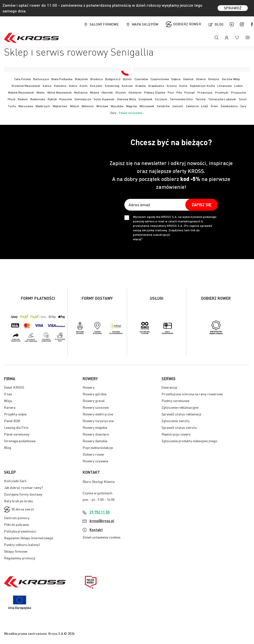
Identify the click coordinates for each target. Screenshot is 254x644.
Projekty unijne (15, 414)
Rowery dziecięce (96, 434)
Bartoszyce (41, 79)
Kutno (183, 86)
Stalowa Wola (126, 99)
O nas (8, 394)
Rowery (89, 387)
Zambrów (163, 106)
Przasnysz (205, 92)
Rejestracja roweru (176, 434)
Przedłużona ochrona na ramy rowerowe (192, 394)
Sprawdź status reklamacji (181, 414)
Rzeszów (66, 99)
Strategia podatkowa (20, 441)
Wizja (8, 401)
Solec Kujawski (104, 99)
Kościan (127, 86)
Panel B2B (12, 421)
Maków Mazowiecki (21, 92)
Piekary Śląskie (155, 92)
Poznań (190, 92)
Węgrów (131, 106)
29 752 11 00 (100, 512)
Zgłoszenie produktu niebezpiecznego (189, 441)
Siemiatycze (83, 99)
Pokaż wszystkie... (131, 113)
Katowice (60, 86)
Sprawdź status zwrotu (179, 427)
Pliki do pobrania (16, 524)
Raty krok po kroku (18, 501)
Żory (113, 113)
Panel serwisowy (17, 434)
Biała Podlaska (62, 79)
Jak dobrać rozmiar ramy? (24, 487)
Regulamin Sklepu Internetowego (29, 538)
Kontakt (96, 530)
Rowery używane (95, 461)
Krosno (172, 86)
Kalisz (47, 86)
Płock (12, 99)
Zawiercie (192, 106)
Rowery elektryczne (98, 414)
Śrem (214, 106)
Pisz (171, 92)
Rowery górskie (95, 394)
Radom (23, 99)
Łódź (205, 106)
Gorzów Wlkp (231, 79)
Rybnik (52, 99)
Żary (243, 106)
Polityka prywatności (20, 531)
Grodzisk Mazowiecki (26, 86)
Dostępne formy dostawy (23, 494)
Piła (179, 92)
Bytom (127, 79)
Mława (95, 92)
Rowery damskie (95, 441)
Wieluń (75, 106)
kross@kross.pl (102, 521)
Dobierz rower (187, 24)
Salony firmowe (104, 24)
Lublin (238, 86)
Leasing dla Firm (16, 427)
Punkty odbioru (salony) (22, 544)
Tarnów (200, 99)
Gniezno (214, 79)
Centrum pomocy (17, 518)
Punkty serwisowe (175, 401)
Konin (84, 86)
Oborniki (107, 92)
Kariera (10, 407)
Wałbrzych (43, 106)
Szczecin (161, 99)
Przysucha (238, 92)
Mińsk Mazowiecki (60, 92)
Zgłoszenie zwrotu (175, 421)
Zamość (178, 106)
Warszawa (26, 106)
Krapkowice (156, 86)
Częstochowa (160, 79)
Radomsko (38, 99)
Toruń (242, 99)
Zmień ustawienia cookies (102, 537)
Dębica (176, 79)
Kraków (141, 86)
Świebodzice (229, 106)
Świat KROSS (14, 387)
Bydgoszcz (113, 79)
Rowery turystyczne (98, 421)
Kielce (73, 86)
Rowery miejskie (95, 427)
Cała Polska (22, 79)
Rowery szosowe (96, 407)
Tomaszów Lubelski (222, 99)
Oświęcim (135, 92)
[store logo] (32, 38)
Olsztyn (121, 92)
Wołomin (88, 106)
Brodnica (96, 79)
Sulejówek (145, 99)
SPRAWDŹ (233, 8)
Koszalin (96, 86)
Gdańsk (188, 79)
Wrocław (102, 106)
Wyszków (117, 106)
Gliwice (201, 79)
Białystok (81, 79)
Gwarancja (169, 387)
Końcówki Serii (15, 481)
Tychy (12, 106)
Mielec (41, 92)
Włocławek (147, 106)
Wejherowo (60, 106)
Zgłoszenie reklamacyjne (180, 407)
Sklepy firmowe (16, 551)
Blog (219, 24)
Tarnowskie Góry (181, 99)
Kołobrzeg (112, 86)
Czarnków (141, 79)
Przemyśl (222, 92)
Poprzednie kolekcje (98, 447)
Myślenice (81, 92)
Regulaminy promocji (20, 558)
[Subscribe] (202, 205)
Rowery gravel (94, 401)
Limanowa (224, 86)
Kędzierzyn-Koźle (202, 86)
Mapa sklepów (145, 24)
